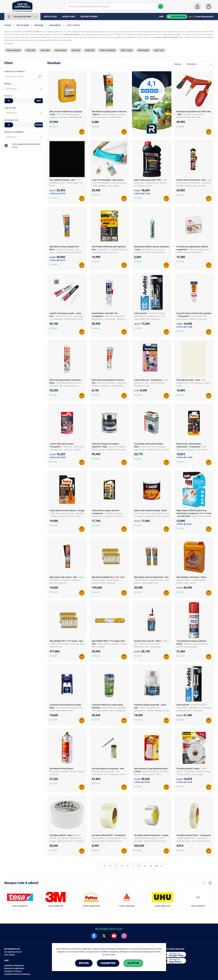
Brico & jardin (23, 25)
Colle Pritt (90, 50)
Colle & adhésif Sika (127, 906)
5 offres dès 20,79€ (57, 194)
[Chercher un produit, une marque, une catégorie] (114, 6)
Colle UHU (31, 50)
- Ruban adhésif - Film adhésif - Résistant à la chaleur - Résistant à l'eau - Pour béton (66, 838)
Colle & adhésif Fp (198, 906)
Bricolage (39, 25)
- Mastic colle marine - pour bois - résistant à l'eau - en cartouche (67, 580)
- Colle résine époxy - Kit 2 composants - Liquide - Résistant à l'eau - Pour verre (152, 711)
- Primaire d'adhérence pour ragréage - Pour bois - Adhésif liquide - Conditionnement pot (66, 117)
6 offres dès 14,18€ (184, 782)
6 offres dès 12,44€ (184, 327)
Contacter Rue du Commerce (17, 974)
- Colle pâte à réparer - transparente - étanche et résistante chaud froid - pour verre (108, 516)
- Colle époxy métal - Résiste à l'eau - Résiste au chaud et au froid (151, 183)
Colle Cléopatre (13, 50)
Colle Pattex (61, 50)
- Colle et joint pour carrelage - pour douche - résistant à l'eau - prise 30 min (152, 450)
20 (156, 866)
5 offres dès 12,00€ (184, 457)
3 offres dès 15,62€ (57, 457)
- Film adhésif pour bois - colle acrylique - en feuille (66, 183)
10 (151, 866)
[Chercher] (161, 6)
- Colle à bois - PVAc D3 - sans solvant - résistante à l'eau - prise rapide (151, 644)
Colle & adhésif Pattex (91, 906)
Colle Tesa (159, 50)
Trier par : (178, 64)
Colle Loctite (127, 50)
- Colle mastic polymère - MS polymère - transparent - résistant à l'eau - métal (109, 319)
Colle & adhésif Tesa (20, 906)
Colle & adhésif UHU (162, 906)
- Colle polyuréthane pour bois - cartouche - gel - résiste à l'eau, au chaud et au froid (66, 386)
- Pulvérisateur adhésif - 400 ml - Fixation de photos (67, 771)
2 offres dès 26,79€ (142, 782)
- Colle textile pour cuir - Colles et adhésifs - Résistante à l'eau (151, 383)
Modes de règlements (14, 968)
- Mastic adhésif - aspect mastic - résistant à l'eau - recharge (109, 580)
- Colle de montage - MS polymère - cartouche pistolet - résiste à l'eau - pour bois (194, 183)
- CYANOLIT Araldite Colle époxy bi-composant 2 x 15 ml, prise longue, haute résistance (150, 316)
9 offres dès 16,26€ (142, 194)
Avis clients (10, 955)
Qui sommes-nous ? (13, 952)
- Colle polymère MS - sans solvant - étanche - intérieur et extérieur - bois (192, 319)
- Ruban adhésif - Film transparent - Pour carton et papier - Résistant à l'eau (109, 838)
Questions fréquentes (14, 965)
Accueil (8, 25)
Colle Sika (45, 50)
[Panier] (209, 6)
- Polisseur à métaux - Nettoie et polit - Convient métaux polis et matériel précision (109, 450)
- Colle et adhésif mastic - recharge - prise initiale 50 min (67, 644)
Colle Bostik (143, 50)
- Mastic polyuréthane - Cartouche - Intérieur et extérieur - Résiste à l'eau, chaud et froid (109, 386)
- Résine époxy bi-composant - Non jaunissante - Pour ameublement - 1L (109, 711)
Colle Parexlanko (108, 50)
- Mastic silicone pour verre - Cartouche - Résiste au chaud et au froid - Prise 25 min (150, 252)
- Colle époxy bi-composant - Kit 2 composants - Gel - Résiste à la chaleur (109, 771)
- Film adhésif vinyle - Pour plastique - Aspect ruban (193, 383)
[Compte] (197, 6)
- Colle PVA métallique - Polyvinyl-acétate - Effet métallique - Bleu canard (109, 183)
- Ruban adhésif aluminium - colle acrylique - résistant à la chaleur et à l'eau (150, 841)
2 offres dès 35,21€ (57, 260)
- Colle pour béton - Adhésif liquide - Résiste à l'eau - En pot (192, 580)
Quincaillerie (55, 25)
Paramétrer (108, 963)
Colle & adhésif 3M (56, 906)
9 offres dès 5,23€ (184, 524)
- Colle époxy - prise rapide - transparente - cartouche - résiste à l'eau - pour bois (67, 450)
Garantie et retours (13, 971)
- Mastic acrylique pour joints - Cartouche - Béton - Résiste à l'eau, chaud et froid (109, 117)
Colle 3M (76, 50)
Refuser (84, 963)
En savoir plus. (109, 955)
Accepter (133, 963)
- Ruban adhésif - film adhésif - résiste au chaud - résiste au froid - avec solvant (194, 771)
